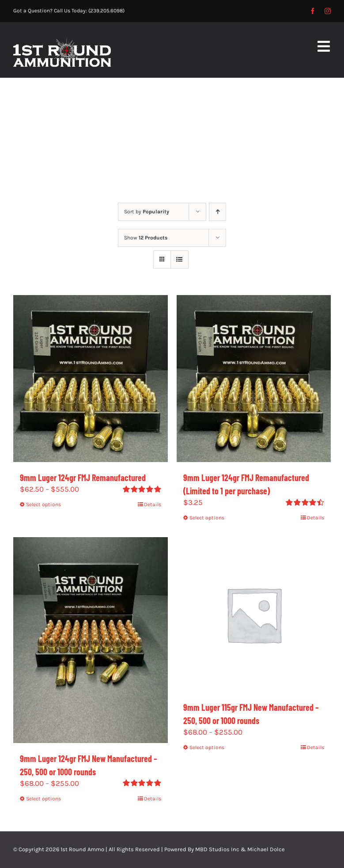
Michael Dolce (266, 849)
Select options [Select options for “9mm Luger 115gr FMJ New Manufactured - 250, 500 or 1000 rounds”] (207, 747)
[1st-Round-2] (62, 40)
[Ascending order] (217, 212)
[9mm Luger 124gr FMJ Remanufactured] (91, 379)
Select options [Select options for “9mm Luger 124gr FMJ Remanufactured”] (43, 504)
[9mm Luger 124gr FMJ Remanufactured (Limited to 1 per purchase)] (254, 379)
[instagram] (328, 11)
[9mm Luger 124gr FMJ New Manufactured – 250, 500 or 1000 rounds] (91, 640)
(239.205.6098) (106, 11)
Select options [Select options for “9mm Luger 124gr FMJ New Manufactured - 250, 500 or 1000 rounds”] (43, 799)
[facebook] (313, 11)
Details (153, 504)
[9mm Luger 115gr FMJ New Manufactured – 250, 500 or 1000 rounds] (254, 614)
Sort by (147, 212)
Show (146, 238)
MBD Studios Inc (217, 849)
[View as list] (180, 260)
